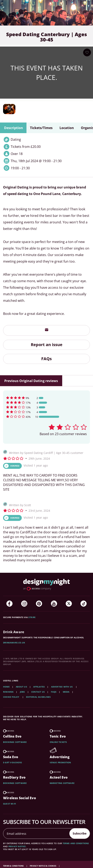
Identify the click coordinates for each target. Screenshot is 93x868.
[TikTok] (84, 604)
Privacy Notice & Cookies (43, 866)
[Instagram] (24, 604)
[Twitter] (69, 604)
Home (6, 687)
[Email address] (36, 833)
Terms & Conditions (14, 866)
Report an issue (47, 345)
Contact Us (38, 692)
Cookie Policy (11, 697)
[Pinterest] (39, 604)
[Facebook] (9, 604)
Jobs (22, 692)
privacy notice (17, 846)
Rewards (8, 692)
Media (66, 692)
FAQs (46, 359)
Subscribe (80, 833)
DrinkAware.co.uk (14, 643)
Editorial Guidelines (38, 697)
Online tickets (58, 742)
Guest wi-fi (9, 804)
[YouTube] (54, 604)
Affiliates (39, 687)
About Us (21, 687)
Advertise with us (62, 687)
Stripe (32, 617)
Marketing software (62, 783)
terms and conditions (76, 843)
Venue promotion (60, 762)
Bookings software (15, 742)
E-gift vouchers (13, 762)
